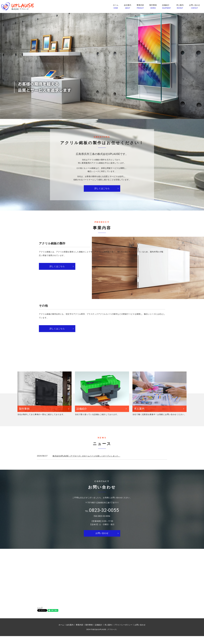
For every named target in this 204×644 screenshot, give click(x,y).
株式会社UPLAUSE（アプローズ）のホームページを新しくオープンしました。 (86, 464)
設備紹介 (166, 7)
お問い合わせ (195, 7)
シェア (40, 615)
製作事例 (153, 7)
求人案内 (180, 7)
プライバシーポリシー (123, 633)
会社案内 (127, 7)
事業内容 (140, 7)
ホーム (116, 7)
